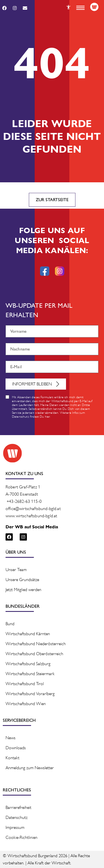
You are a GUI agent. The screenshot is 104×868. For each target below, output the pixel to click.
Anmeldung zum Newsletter (30, 768)
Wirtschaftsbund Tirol (25, 684)
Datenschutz (17, 817)
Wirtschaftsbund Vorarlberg (30, 694)
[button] (80, 8)
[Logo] (94, 7)
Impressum (15, 827)
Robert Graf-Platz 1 (23, 487)
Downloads (16, 748)
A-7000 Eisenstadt (22, 494)
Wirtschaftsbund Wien (26, 704)
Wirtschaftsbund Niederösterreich (36, 644)
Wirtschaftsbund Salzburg (28, 664)
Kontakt (12, 758)
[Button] (69, 7)
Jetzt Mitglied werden (23, 590)
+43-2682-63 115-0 (24, 501)
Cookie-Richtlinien (21, 837)
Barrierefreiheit (18, 807)
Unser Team (16, 570)
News (11, 738)
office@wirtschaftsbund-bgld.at (33, 509)
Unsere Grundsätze (22, 580)
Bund (10, 624)
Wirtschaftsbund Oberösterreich (34, 654)
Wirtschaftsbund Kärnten (28, 634)
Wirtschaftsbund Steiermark (30, 674)
